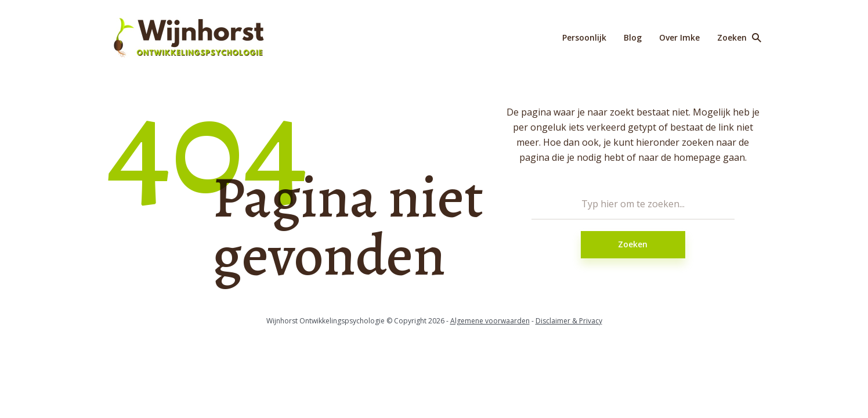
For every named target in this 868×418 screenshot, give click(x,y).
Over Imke (679, 37)
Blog (633, 37)
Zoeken (633, 244)
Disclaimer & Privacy (569, 321)
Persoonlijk (584, 37)
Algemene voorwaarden (490, 321)
